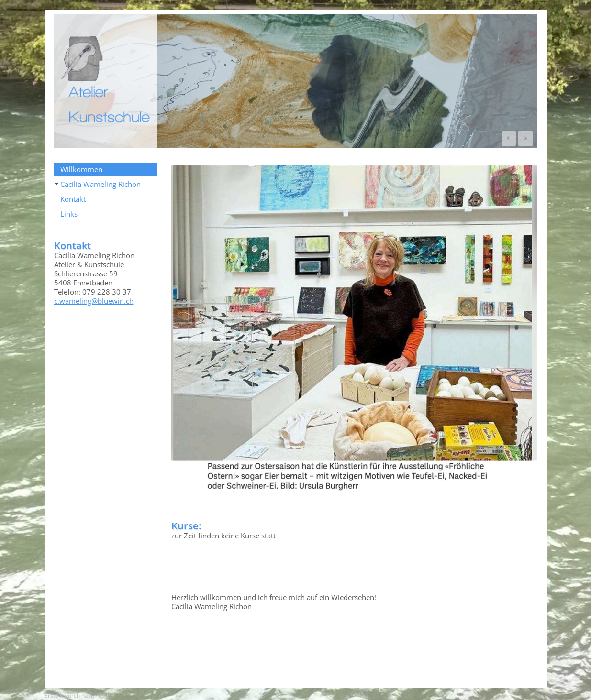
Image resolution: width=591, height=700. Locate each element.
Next (525, 139)
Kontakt (73, 199)
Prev (509, 139)
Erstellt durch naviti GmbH (79, 695)
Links (69, 214)
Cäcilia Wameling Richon (98, 184)
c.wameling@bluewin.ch (94, 301)
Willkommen (81, 169)
